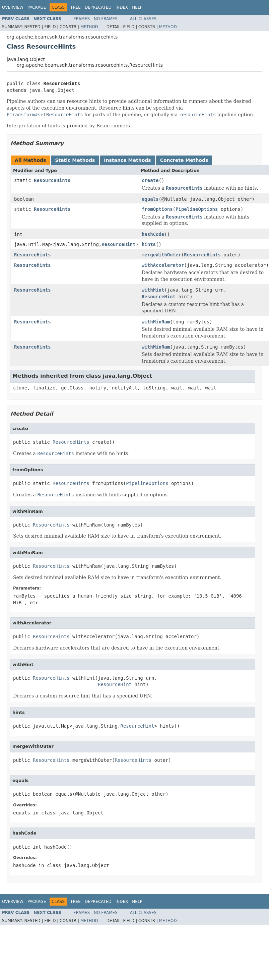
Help (137, 7)
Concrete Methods (184, 160)
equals (150, 199)
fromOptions (157, 209)
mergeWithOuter (161, 255)
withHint (153, 290)
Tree (76, 7)
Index (122, 7)
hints (149, 244)
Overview (13, 7)
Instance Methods (127, 160)
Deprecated (98, 7)
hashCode (153, 234)
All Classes (143, 19)
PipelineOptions (197, 209)
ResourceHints (52, 180)
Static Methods (75, 160)
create (150, 180)
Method (89, 27)
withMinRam (156, 322)
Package (37, 7)
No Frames (106, 19)
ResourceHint (118, 244)
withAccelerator (163, 265)
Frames (82, 19)
